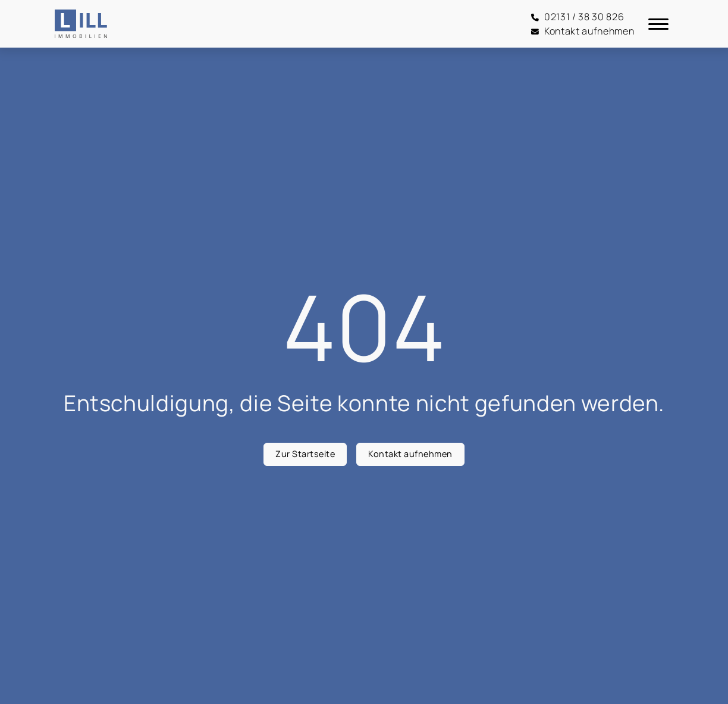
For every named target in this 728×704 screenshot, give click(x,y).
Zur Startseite (305, 454)
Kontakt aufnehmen (410, 454)
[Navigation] (658, 24)
